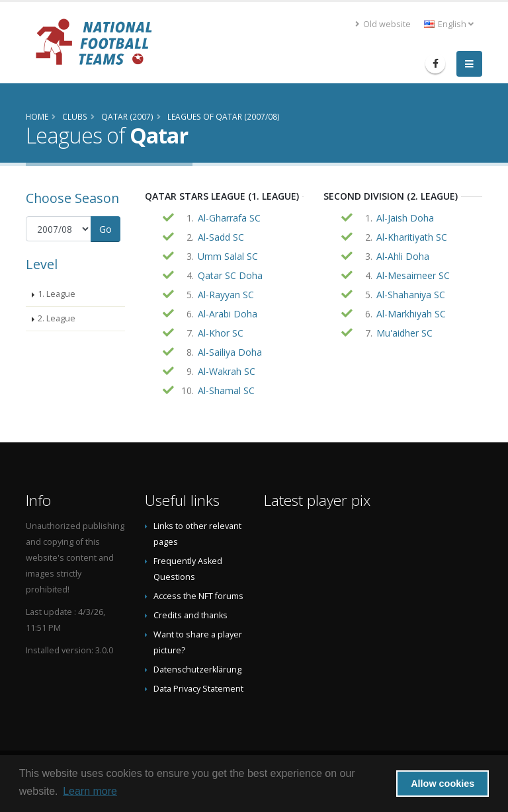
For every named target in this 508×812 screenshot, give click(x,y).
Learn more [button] (90, 791)
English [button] (449, 24)
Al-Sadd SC (221, 237)
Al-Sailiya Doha (230, 352)
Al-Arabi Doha (228, 314)
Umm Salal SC (228, 256)
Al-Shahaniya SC (411, 295)
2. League (57, 318)
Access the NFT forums (198, 596)
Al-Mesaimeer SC (413, 275)
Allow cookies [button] (443, 784)
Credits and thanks (190, 615)
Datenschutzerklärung (197, 670)
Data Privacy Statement (198, 689)
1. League (57, 294)
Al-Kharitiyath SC (412, 237)
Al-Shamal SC (226, 390)
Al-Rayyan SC (226, 295)
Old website (383, 24)
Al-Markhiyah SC (411, 314)
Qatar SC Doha (230, 275)
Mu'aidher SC (404, 333)
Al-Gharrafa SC (229, 218)
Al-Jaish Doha (405, 218)
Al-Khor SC (221, 333)
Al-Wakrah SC (227, 371)
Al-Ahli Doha (403, 256)
